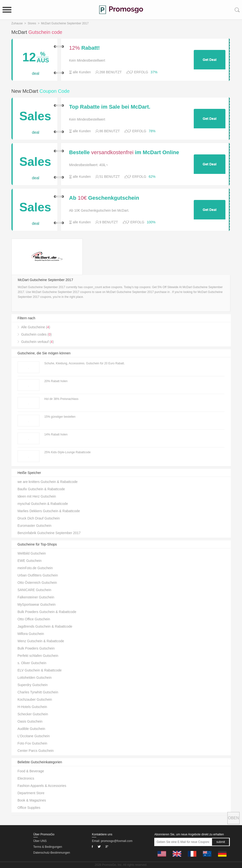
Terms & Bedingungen (48, 847)
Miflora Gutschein (31, 634)
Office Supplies (29, 808)
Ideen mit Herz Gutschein (37, 496)
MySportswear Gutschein (37, 604)
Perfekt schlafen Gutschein (38, 656)
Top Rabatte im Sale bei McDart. (110, 107)
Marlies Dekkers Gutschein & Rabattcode (49, 511)
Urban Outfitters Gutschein (38, 575)
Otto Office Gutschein (34, 619)
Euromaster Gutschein (34, 526)
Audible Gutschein (31, 729)
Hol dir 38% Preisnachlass (61, 399)
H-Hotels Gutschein (32, 707)
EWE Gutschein (30, 561)
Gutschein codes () (36, 334)
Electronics (26, 778)
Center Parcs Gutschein (36, 751)
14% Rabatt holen (56, 434)
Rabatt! (85, 48)
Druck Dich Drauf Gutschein (39, 518)
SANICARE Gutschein (34, 590)
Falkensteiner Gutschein (36, 597)
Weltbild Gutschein (32, 553)
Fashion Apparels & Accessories (42, 786)
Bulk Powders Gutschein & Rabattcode (47, 612)
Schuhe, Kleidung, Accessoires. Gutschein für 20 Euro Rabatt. (85, 363)
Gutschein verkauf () (38, 342)
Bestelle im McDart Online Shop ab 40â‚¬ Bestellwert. (124, 152)
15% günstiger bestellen (60, 417)
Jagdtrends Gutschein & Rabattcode (45, 626)
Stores (32, 23)
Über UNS (40, 841)
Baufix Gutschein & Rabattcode (41, 489)
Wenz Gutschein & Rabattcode (41, 641)
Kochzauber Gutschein (35, 699)
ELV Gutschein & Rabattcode (40, 670)
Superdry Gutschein (33, 685)
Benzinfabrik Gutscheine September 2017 (49, 533)
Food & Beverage (31, 771)
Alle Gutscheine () (36, 327)
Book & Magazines (32, 800)
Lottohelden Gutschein (35, 678)
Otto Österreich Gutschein (37, 583)
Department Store (31, 793)
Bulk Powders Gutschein (36, 648)
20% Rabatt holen (56, 381)
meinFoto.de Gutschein (35, 568)
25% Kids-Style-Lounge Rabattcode (68, 452)
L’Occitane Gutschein (34, 736)
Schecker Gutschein (33, 714)
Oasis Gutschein (30, 721)
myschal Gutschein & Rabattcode (43, 504)
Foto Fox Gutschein (32, 743)
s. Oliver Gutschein (32, 663)
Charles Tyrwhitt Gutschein (38, 692)
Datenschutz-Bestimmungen (52, 853)
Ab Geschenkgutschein (104, 198)
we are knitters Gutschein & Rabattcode (48, 482)
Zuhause (17, 23)
